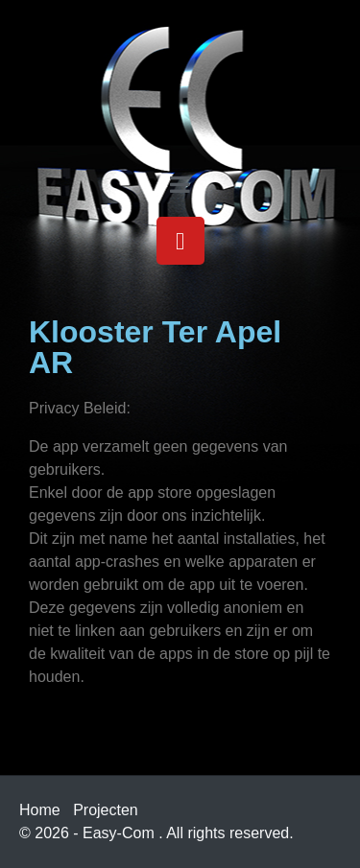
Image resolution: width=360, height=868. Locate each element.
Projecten (106, 810)
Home (40, 810)
